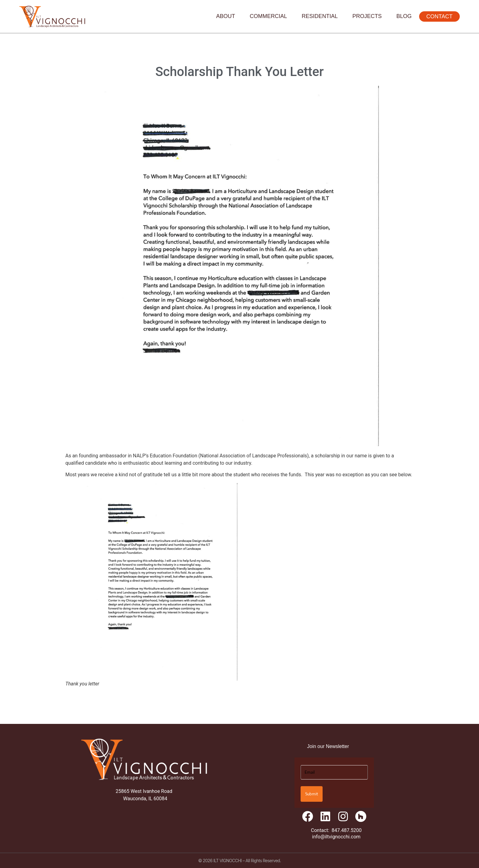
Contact (440, 16)
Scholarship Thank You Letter (239, 72)
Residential (320, 16)
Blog (404, 16)
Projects (367, 16)
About (225, 16)
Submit (312, 794)
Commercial (269, 16)
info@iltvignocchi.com (336, 837)
